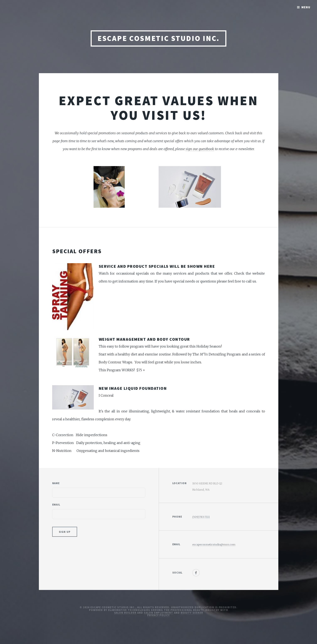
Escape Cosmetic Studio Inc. (158, 38)
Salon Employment (158, 613)
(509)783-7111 (201, 517)
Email (56, 505)
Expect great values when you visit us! (158, 108)
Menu (306, 7)
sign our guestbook (200, 149)
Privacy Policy (158, 615)
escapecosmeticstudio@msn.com (214, 544)
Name (56, 483)
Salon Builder (125, 613)
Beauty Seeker (192, 613)
